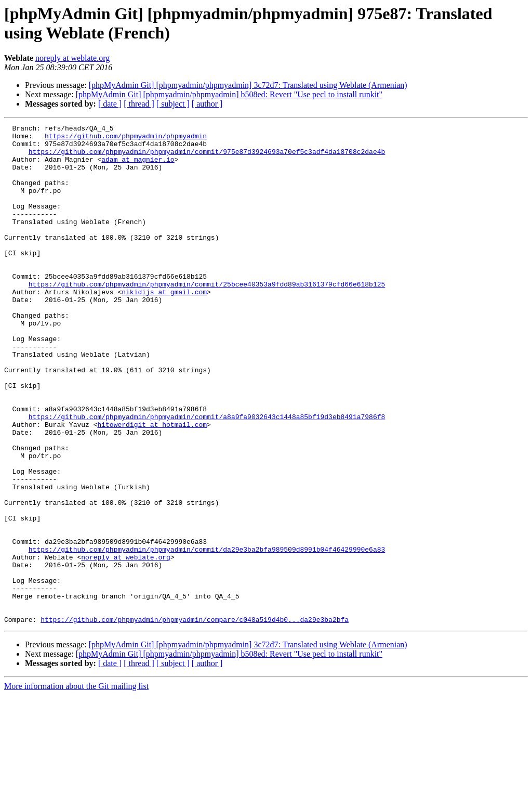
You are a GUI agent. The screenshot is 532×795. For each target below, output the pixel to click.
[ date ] (110, 104)
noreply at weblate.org (72, 58)
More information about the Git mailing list (76, 786)
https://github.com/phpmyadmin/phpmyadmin (126, 139)
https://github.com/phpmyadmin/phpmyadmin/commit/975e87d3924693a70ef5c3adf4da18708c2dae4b (207, 158)
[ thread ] (139, 104)
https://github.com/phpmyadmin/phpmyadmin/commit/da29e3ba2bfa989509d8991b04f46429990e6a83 (207, 635)
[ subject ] (173, 104)
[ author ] (207, 104)
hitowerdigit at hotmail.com (152, 485)
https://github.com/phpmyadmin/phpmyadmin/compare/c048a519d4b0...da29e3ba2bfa (195, 719)
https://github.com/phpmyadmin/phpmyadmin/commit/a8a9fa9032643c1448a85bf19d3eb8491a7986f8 (207, 476)
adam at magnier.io (138, 167)
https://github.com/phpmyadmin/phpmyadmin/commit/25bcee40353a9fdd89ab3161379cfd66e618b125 (207, 317)
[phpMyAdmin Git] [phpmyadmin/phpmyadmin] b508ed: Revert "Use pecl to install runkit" (229, 94)
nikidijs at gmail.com (164, 326)
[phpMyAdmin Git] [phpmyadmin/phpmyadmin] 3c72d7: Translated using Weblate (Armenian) (248, 85)
